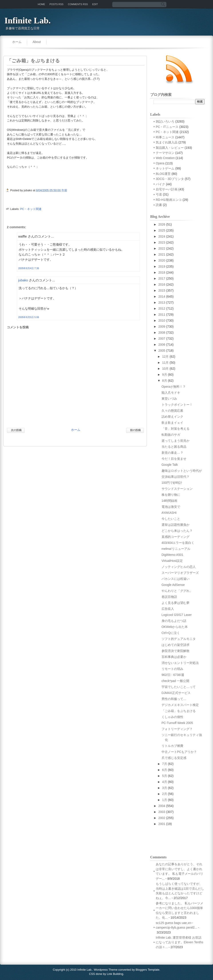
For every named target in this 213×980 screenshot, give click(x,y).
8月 (165, 381)
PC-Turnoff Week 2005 (177, 723)
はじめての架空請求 (176, 645)
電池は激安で (171, 507)
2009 (162, 327)
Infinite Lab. (28, 20)
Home (41, 4)
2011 (162, 315)
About (37, 42)
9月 (165, 375)
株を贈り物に (171, 495)
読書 (159, 205)
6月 (165, 770)
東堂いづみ (169, 399)
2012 (162, 309)
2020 (162, 260)
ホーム (17, 42)
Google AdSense (173, 585)
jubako (23, 280)
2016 (162, 284)
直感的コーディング (176, 537)
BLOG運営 (163, 174)
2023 (162, 242)
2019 (162, 266)
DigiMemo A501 (173, 555)
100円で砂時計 (172, 483)
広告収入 (168, 609)
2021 (162, 254)
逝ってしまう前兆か (176, 441)
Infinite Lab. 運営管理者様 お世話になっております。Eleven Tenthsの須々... (179, 942)
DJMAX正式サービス (176, 693)
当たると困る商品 (174, 447)
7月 (165, 764)
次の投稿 (16, 430)
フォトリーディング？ (177, 729)
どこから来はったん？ (177, 531)
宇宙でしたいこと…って (179, 687)
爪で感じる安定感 (174, 758)
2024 (162, 236)
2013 (162, 302)
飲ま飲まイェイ (172, 423)
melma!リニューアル (176, 549)
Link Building (115, 974)
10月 (166, 369)
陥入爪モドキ (171, 393)
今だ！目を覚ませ (174, 459)
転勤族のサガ (171, 435)
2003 (162, 812)
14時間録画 (170, 501)
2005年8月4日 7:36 (29, 268)
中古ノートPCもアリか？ (179, 752)
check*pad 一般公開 (175, 681)
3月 (165, 788)
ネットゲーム (165, 168)
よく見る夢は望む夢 (176, 603)
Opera (160, 163)
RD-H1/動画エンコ (169, 200)
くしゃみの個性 (172, 717)
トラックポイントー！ (177, 405)
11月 (166, 363)
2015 (162, 290)
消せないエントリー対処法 (180, 663)
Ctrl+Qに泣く (171, 633)
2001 (162, 824)
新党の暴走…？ (172, 453)
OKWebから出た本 (175, 627)
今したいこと (171, 519)
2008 (162, 333)
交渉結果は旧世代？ (176, 477)
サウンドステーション (177, 489)
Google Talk (170, 465)
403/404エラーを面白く (178, 543)
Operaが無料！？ (174, 387)
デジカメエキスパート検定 (180, 705)
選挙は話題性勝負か (176, 525)
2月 (165, 794)
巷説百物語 (169, 597)
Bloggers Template (147, 970)
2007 (162, 339)
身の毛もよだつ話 (174, 621)
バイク (160, 184)
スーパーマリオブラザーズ (180, 573)
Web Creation (165, 158)
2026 (162, 224)
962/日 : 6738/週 (173, 675)
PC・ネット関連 (31, 209)
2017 (162, 278)
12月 (166, 357)
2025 (162, 230)
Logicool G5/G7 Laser (177, 615)
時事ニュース (165, 137)
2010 (162, 321)
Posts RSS (56, 4)
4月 (165, 782)
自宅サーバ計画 (167, 189)
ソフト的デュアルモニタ (179, 639)
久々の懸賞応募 (172, 411)
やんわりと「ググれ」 (177, 591)
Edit (95, 4)
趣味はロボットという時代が (182, 471)
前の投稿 (135, 430)
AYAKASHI (169, 513)
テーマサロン (165, 153)
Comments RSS (78, 4)
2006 (162, 345)
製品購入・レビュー (170, 148)
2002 (162, 818)
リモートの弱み (172, 669)
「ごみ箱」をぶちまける (33, 61)
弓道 (159, 194)
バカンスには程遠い (176, 579)
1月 (165, 800)
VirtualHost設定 (172, 561)
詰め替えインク (172, 417)
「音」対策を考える (176, 429)
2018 (162, 272)
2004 (162, 806)
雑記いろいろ (165, 121)
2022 (162, 248)
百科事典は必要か (174, 657)
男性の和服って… (174, 699)
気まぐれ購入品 (167, 142)
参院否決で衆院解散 (176, 651)
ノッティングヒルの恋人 (179, 567)
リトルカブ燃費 (172, 746)
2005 (162, 351)
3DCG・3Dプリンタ (170, 179)
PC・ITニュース (167, 127)
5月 (165, 776)
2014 (162, 296)
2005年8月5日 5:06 (29, 317)
